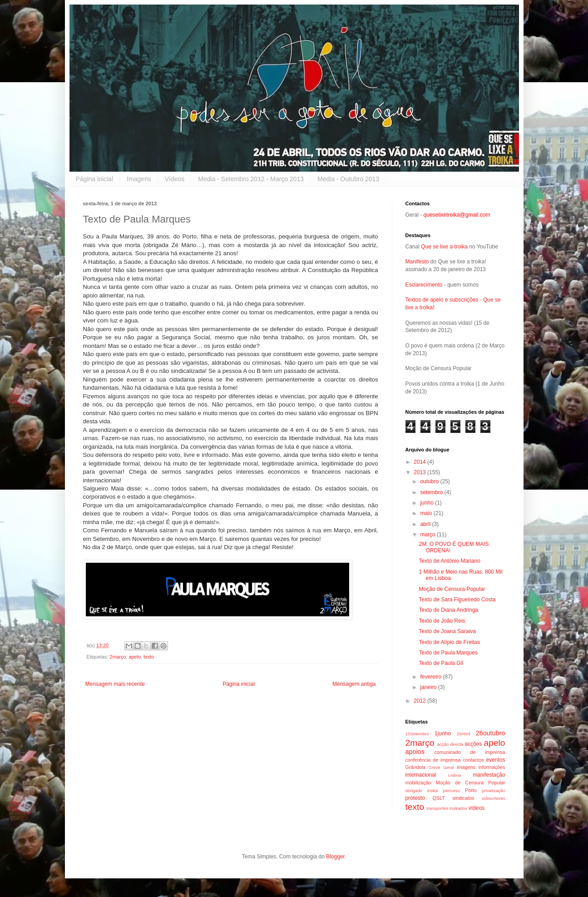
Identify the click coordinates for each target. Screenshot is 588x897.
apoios (415, 752)
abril (426, 524)
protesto (415, 798)
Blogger (335, 857)
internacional (421, 775)
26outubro (491, 733)
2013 (420, 472)
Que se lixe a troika (444, 247)
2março (118, 657)
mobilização (418, 783)
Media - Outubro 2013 (348, 179)
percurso (452, 790)
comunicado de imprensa (470, 752)
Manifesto (417, 262)
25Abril (464, 734)
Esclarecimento (424, 285)
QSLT (439, 798)
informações (492, 767)
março (428, 535)
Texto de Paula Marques (448, 653)
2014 (420, 462)
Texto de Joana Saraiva (447, 631)
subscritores (494, 798)
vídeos (477, 808)
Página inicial (95, 179)
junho (427, 503)
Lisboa (455, 775)
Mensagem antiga (354, 684)
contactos (473, 760)
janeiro (429, 687)
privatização (493, 790)
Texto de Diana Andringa (448, 610)
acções (474, 744)
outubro (430, 481)
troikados (458, 808)
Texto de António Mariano (449, 561)
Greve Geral (441, 767)
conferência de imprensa (433, 760)
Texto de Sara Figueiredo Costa (457, 600)
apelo (135, 657)
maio (427, 513)
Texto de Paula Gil (441, 663)
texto (149, 657)
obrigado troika (422, 790)
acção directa (450, 744)
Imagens (139, 179)
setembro (432, 492)
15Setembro (417, 734)
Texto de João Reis (442, 621)
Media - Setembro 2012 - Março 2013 (251, 179)
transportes (437, 808)
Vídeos (175, 179)
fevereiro (431, 677)
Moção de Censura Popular (452, 589)
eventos (496, 760)
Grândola (415, 767)
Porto (471, 790)
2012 (420, 701)
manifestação (489, 775)
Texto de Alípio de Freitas (449, 642)
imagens (466, 767)
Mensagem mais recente (115, 684)
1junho (443, 733)
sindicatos (463, 798)
